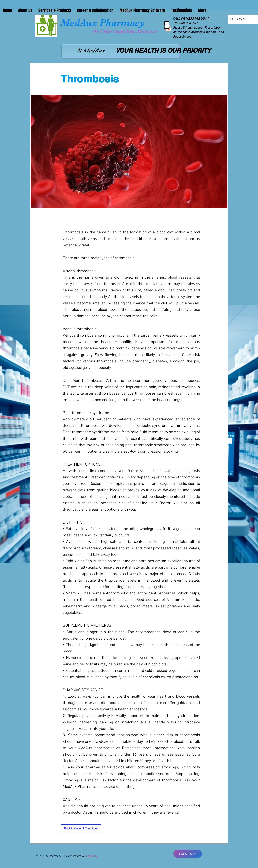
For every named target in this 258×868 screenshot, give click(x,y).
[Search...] (242, 19)
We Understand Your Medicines (125, 31)
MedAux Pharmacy (102, 23)
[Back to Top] (188, 854)
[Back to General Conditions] (81, 828)
